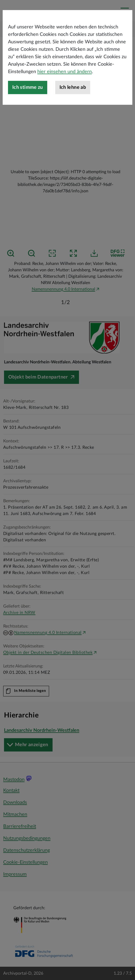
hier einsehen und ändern (65, 95)
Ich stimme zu (28, 111)
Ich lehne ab (73, 111)
